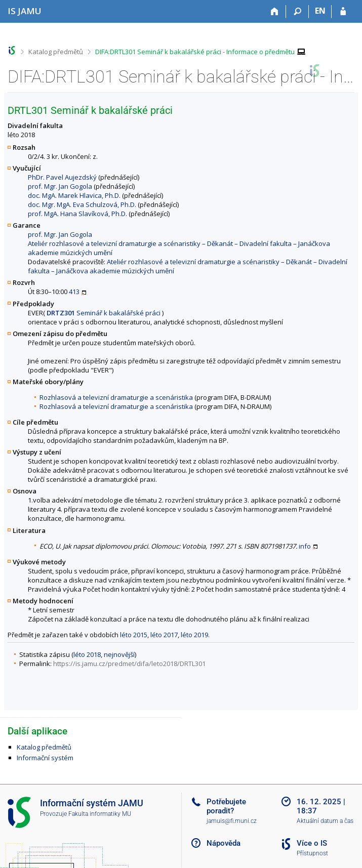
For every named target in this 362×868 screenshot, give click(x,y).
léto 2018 (87, 654)
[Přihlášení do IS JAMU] (343, 12)
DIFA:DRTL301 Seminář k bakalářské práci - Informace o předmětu (195, 52)
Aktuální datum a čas (325, 821)
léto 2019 (194, 635)
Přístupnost (312, 853)
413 (74, 292)
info (305, 546)
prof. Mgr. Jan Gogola (60, 186)
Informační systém (45, 758)
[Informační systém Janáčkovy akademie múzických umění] (25, 11)
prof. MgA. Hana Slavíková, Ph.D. (77, 214)
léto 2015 (134, 635)
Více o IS (312, 843)
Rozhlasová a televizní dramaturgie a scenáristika (116, 397)
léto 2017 (164, 635)
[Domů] (275, 12)
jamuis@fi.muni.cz (232, 821)
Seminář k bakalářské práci (104, 313)
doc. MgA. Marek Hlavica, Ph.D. (74, 195)
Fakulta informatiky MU (100, 814)
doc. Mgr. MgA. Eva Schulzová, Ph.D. (82, 204)
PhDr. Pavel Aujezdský (62, 177)
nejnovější (119, 654)
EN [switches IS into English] (320, 11)
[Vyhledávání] (297, 12)
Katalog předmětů (56, 52)
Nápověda (224, 843)
